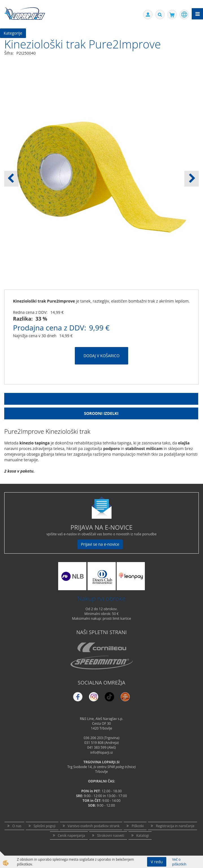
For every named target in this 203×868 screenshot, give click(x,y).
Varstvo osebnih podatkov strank (94, 826)
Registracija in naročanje (175, 826)
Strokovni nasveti (111, 835)
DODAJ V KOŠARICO (102, 356)
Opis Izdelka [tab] (101, 399)
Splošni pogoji (45, 826)
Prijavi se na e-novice (100, 544)
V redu (157, 862)
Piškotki (138, 826)
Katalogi (143, 835)
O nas (17, 826)
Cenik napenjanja (71, 835)
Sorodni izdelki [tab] (101, 413)
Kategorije (13, 33)
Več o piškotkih (179, 862)
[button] (192, 179)
